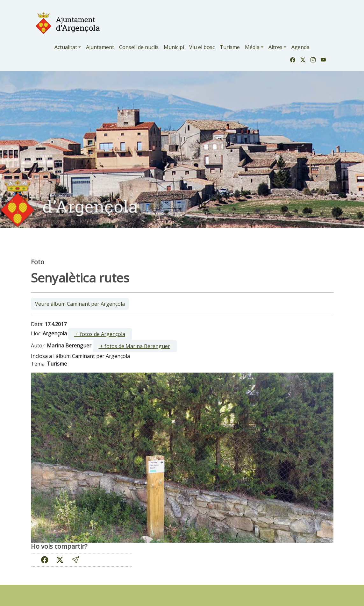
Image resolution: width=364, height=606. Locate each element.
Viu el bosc (202, 47)
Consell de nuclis (139, 47)
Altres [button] (275, 47)
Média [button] (252, 47)
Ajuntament (100, 47)
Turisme (230, 47)
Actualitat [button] (66, 47)
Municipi (174, 47)
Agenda (300, 47)
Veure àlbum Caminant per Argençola (80, 304)
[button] (75, 560)
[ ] (100, 334)
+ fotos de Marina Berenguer (134, 346)
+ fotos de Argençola (100, 334)
